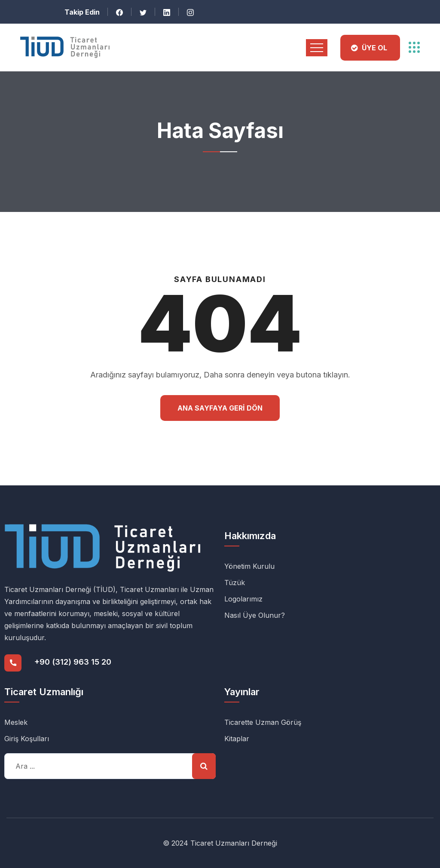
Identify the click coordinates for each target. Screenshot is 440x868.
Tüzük (235, 583)
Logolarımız (243, 599)
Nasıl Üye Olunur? (255, 615)
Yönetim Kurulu (249, 566)
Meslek (16, 722)
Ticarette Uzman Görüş (263, 722)
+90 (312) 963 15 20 (73, 662)
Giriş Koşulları (27, 739)
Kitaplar (237, 739)
